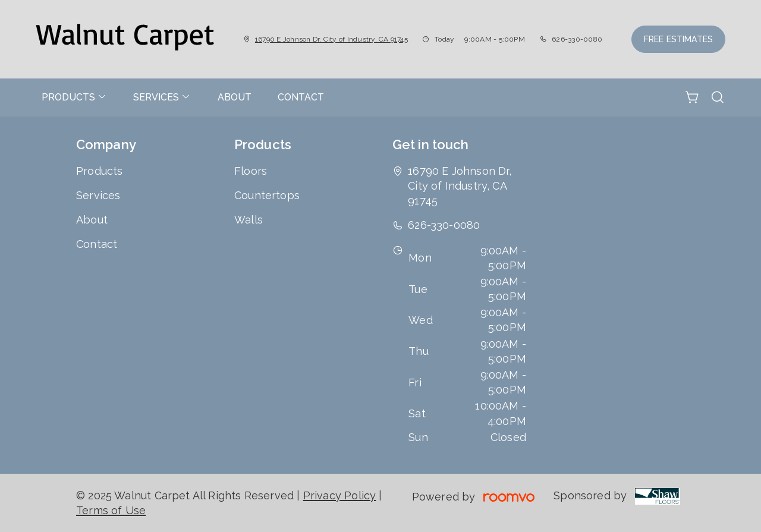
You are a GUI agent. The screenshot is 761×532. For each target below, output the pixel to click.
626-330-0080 (577, 39)
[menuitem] (74, 97)
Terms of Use (111, 510)
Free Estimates (678, 39)
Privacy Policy (340, 495)
